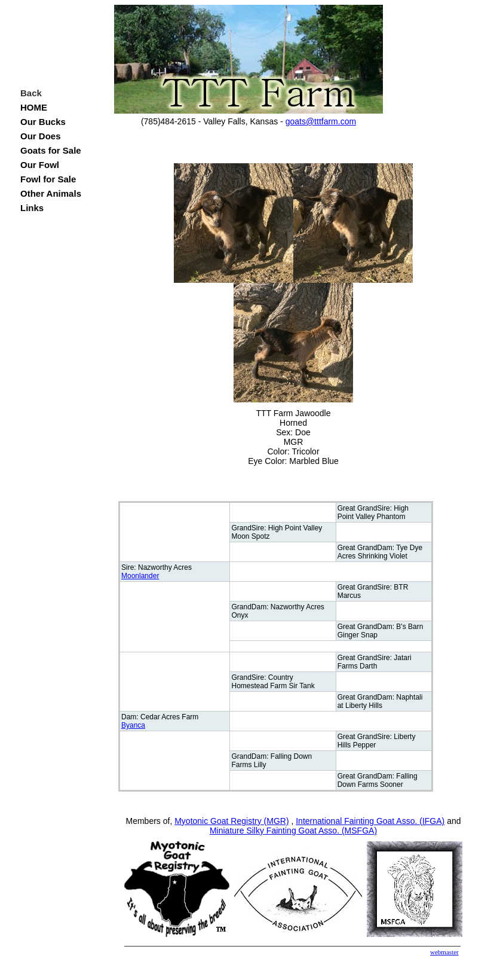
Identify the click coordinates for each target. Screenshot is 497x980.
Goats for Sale (51, 150)
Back (31, 93)
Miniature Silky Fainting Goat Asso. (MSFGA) (293, 831)
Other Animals (51, 193)
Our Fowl (40, 165)
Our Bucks (43, 122)
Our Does (41, 136)
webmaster (444, 952)
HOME (34, 107)
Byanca (133, 725)
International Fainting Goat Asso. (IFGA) (370, 821)
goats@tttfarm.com (321, 121)
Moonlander (140, 576)
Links (32, 208)
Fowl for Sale (48, 179)
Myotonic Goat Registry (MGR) (231, 821)
